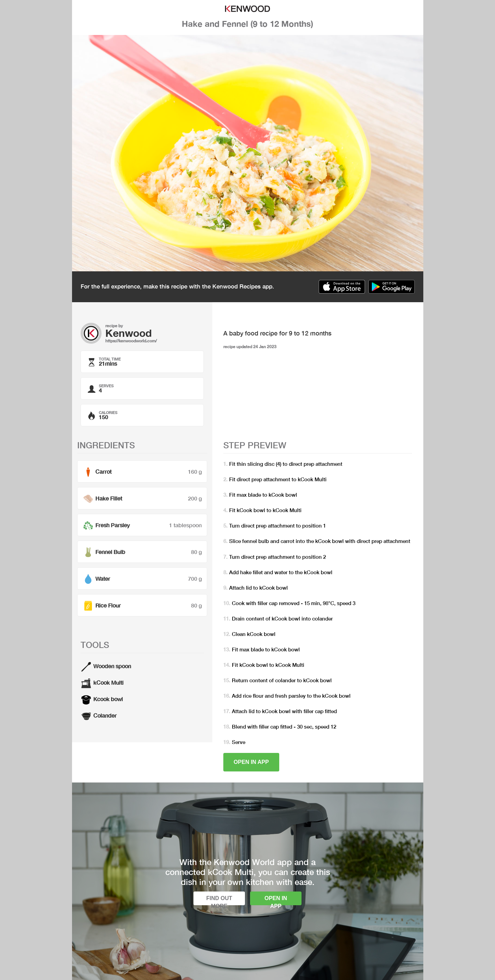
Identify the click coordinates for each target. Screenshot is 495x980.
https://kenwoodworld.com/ (131, 341)
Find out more (219, 900)
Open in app (251, 762)
